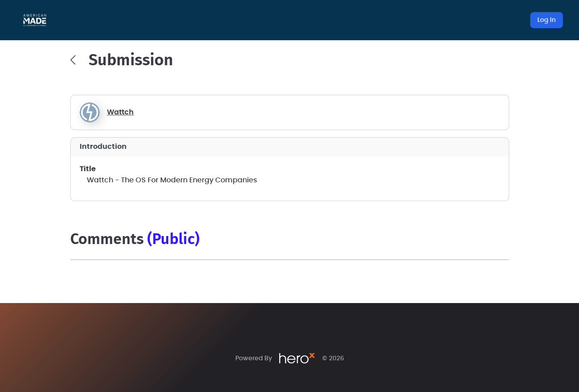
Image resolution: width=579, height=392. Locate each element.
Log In (547, 20)
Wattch (120, 112)
